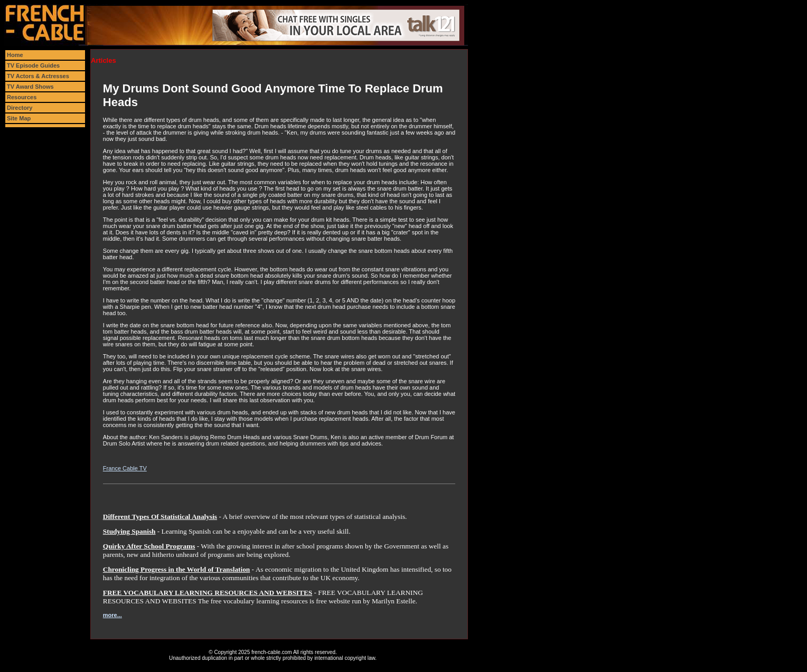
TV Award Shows (30, 87)
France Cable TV (125, 468)
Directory (20, 108)
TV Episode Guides (33, 65)
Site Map (19, 118)
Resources (22, 97)
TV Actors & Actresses (38, 76)
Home (15, 55)
